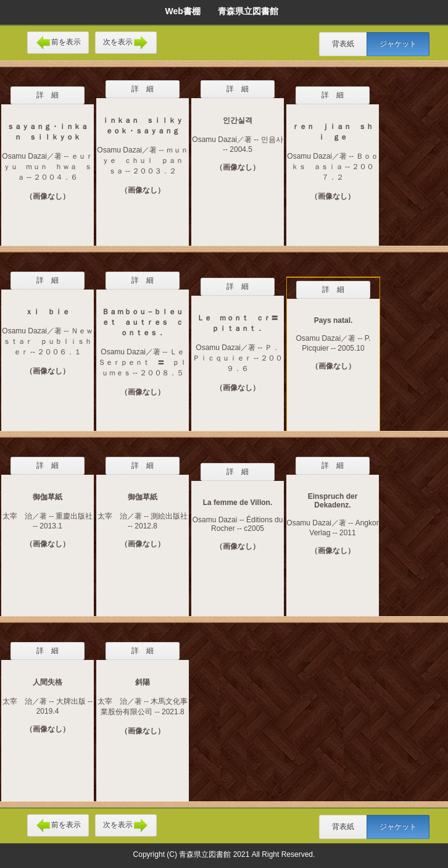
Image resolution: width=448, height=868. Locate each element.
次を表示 (126, 43)
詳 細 (48, 95)
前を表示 (58, 43)
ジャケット (398, 44)
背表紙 (343, 44)
